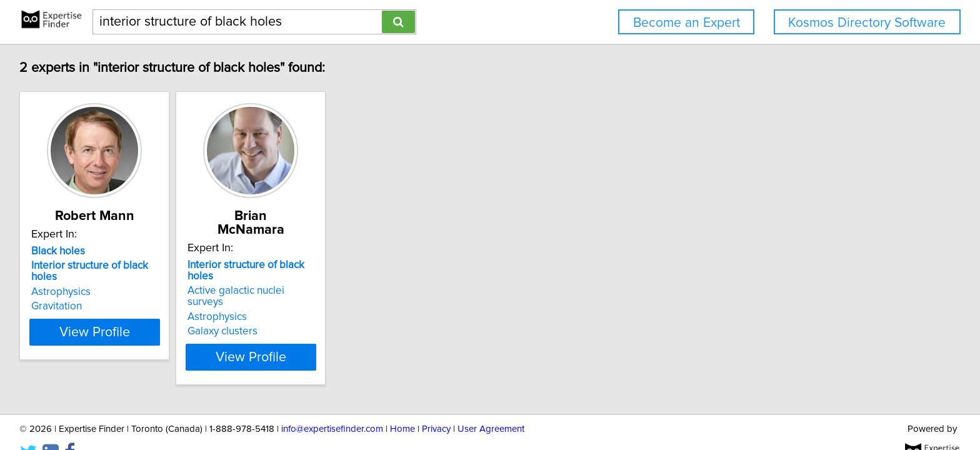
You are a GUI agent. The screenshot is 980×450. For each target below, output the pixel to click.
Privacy (436, 405)
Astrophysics (63, 281)
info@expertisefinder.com (332, 405)
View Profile (112, 321)
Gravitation (58, 295)
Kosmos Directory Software (867, 23)
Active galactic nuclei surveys (288, 266)
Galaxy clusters (256, 295)
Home (402, 405)
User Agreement (491, 405)
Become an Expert (687, 23)
